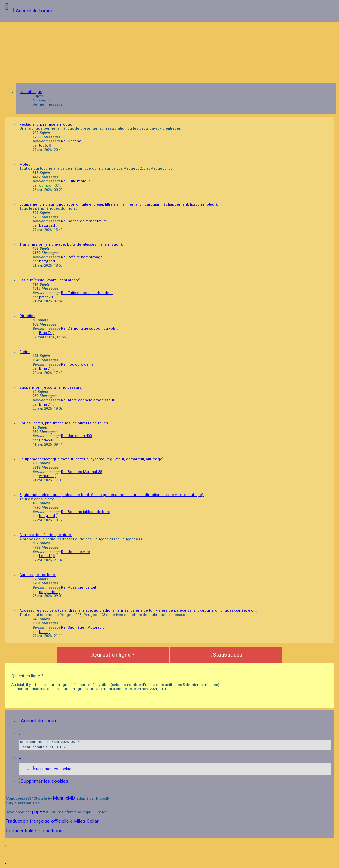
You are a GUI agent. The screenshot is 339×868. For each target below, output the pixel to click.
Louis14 (46, 556)
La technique (31, 92)
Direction (27, 316)
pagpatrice (48, 592)
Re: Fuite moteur (75, 181)
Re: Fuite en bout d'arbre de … (87, 293)
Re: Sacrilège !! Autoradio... (84, 628)
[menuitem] (53, 769)
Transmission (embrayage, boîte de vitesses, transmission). (71, 244)
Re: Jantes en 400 (76, 436)
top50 (44, 146)
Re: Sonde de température (84, 221)
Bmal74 (45, 333)
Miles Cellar (86, 821)
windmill (46, 476)
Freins (25, 352)
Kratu (43, 632)
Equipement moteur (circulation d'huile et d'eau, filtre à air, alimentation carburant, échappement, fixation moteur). (119, 204)
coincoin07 (49, 186)
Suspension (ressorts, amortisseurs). (52, 387)
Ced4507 (46, 440)
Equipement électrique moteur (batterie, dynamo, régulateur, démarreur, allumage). (92, 459)
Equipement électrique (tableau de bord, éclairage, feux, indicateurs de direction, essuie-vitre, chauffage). (112, 495)
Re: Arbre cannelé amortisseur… (89, 400)
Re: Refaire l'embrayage (82, 257)
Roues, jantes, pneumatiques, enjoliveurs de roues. (64, 423)
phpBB (39, 812)
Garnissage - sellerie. (38, 575)
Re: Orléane (71, 141)
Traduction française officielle (37, 821)
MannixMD (64, 798)
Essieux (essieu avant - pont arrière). (51, 280)
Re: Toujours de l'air (78, 364)
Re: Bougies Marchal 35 (81, 472)
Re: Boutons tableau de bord (86, 512)
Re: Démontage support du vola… (90, 329)
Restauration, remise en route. (46, 124)
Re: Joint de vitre (76, 552)
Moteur (26, 164)
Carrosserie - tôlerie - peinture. (46, 535)
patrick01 (47, 297)
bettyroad (47, 226)
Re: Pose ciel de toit (79, 588)
